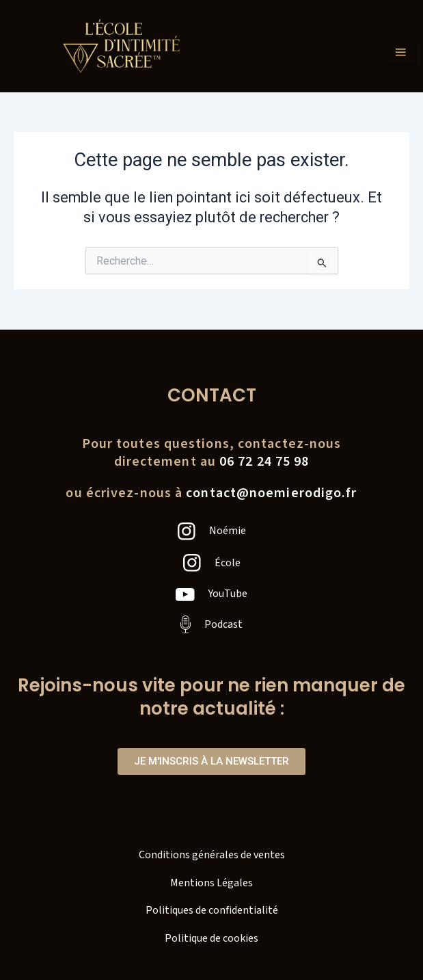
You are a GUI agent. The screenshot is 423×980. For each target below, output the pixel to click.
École (228, 563)
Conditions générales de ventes (212, 855)
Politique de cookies (211, 938)
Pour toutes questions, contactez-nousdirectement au (212, 453)
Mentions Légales (211, 883)
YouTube (228, 594)
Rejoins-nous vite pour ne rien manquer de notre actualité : (211, 697)
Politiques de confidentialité (212, 910)
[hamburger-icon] (401, 53)
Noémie (228, 531)
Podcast (223, 624)
